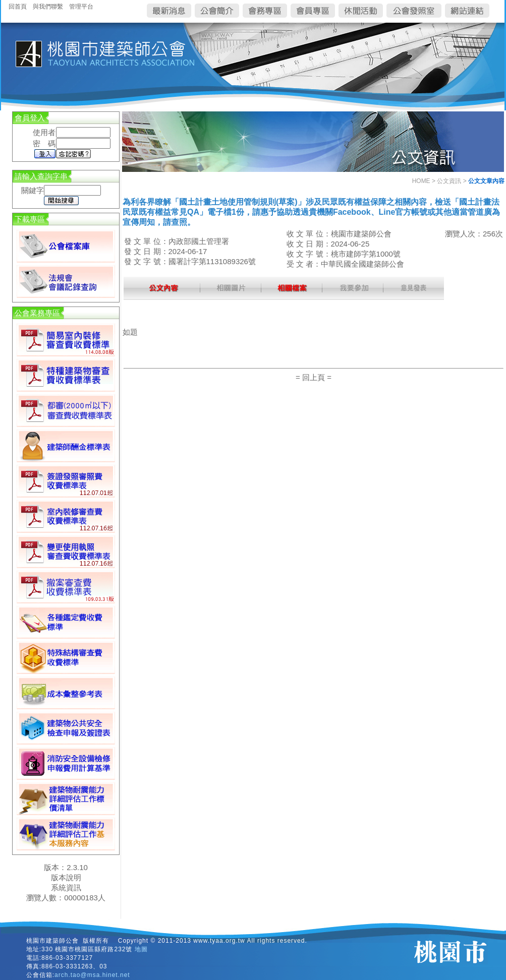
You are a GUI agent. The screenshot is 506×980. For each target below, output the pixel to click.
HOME (421, 181)
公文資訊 (449, 181)
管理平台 (81, 7)
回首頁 (18, 7)
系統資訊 (66, 887)
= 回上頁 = (314, 377)
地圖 (141, 949)
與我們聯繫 (48, 7)
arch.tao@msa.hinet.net (92, 975)
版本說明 (66, 877)
